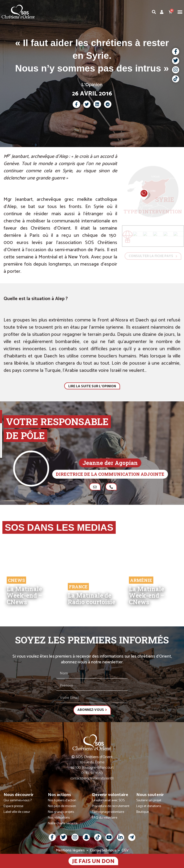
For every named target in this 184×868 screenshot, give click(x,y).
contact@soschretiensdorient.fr (92, 778)
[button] (180, 12)
